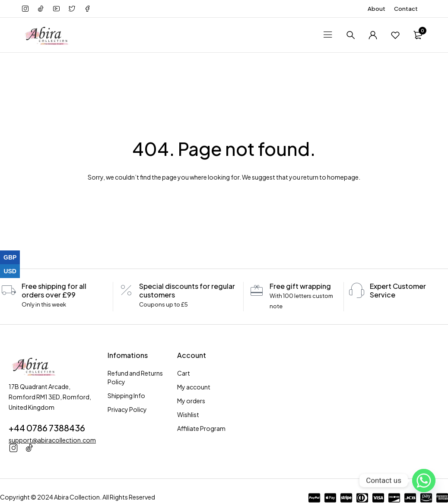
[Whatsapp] (424, 481)
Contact (406, 9)
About (377, 9)
